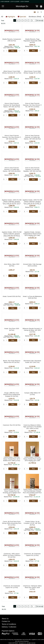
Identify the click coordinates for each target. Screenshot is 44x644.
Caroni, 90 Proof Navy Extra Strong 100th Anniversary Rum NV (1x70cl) (12, 523)
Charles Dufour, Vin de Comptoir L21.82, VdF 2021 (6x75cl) (32, 523)
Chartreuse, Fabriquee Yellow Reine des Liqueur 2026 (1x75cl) (32, 588)
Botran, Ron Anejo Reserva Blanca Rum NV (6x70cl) (12, 362)
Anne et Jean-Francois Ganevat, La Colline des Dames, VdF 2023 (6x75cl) (32, 137)
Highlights (11, 17)
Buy (13, 51)
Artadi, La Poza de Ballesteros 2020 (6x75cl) (32, 297)
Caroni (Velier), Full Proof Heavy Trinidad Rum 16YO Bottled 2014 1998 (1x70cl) (12, 459)
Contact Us (6, 621)
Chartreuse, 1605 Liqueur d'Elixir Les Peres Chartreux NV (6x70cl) (12, 555)
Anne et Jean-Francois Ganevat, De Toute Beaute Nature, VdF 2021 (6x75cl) (12, 105)
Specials (23, 17)
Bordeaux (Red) (35, 17)
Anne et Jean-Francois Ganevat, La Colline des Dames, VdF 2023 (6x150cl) (12, 169)
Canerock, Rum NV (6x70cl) (12, 425)
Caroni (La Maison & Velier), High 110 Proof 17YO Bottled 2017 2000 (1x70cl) (32, 427)
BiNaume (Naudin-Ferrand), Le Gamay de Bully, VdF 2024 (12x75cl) (32, 330)
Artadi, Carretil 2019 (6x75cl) (12, 296)
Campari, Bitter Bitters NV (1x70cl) (32, 394)
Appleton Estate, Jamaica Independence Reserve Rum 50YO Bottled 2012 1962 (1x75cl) (32, 234)
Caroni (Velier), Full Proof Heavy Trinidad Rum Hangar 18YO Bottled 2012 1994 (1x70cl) (32, 459)
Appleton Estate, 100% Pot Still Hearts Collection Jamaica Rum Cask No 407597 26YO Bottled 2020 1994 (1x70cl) (12, 202)
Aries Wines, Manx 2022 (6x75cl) (12, 265)
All (2, 17)
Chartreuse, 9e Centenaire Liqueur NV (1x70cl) (32, 555)
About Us (5, 619)
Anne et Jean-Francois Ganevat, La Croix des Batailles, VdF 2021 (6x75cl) (32, 169)
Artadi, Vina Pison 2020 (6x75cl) (12, 329)
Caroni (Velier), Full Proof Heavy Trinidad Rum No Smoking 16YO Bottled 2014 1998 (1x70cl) (12, 491)
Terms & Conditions (9, 624)
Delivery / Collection (9, 627)
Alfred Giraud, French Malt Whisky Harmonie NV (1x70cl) (12, 72)
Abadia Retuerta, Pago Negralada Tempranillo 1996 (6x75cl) (32, 41)
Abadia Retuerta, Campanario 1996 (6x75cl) (12, 40)
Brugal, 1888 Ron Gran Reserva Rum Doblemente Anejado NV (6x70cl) (12, 394)
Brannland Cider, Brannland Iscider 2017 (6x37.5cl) (32, 362)
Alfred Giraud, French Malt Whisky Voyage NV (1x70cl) (32, 72)
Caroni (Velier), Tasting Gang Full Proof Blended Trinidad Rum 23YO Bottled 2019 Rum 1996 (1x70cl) (32, 491)
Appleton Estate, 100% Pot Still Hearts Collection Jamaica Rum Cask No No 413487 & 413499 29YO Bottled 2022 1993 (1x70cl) (32, 202)
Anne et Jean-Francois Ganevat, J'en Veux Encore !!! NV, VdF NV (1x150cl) (32, 105)
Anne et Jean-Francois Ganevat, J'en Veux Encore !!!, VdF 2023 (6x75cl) (12, 137)
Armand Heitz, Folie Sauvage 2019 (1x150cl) (32, 265)
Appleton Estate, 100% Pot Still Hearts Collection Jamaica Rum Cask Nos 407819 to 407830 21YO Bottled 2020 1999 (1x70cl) (12, 234)
